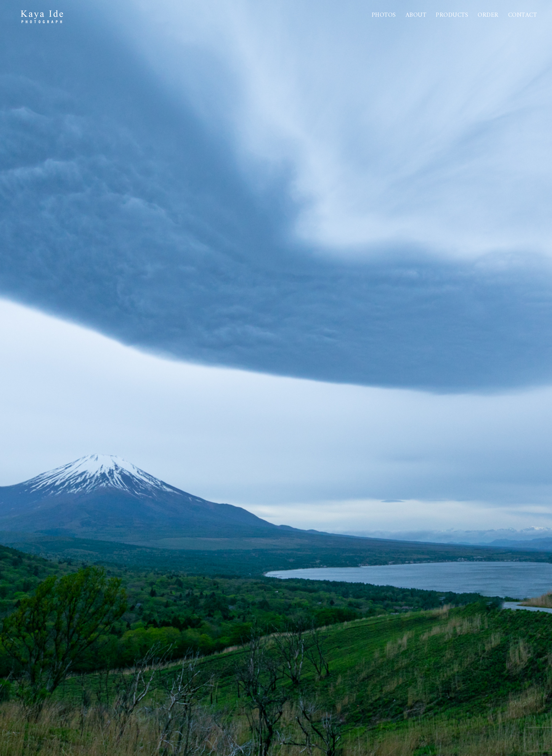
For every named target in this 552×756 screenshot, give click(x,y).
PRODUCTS (452, 15)
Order (488, 15)
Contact (523, 15)
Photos (384, 15)
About (416, 15)
